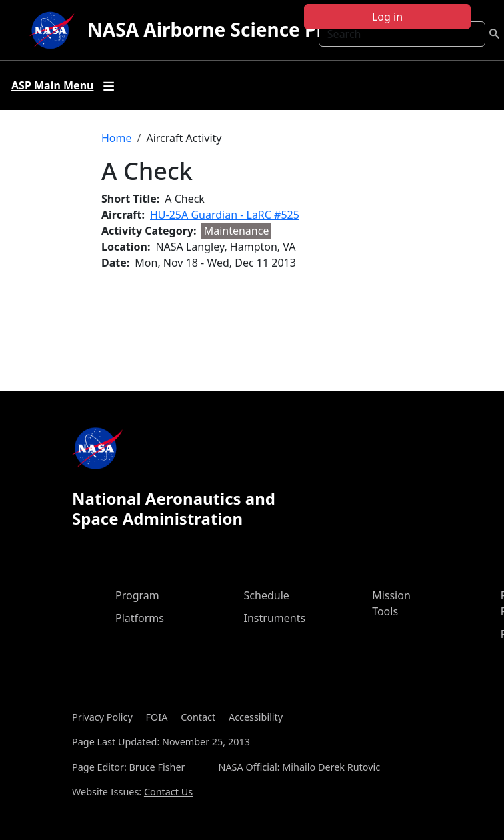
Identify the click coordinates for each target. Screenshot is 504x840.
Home (117, 138)
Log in (387, 17)
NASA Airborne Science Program (236, 29)
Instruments (275, 618)
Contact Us (168, 792)
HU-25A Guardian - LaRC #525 (225, 215)
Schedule (267, 595)
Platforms (140, 618)
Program (137, 595)
